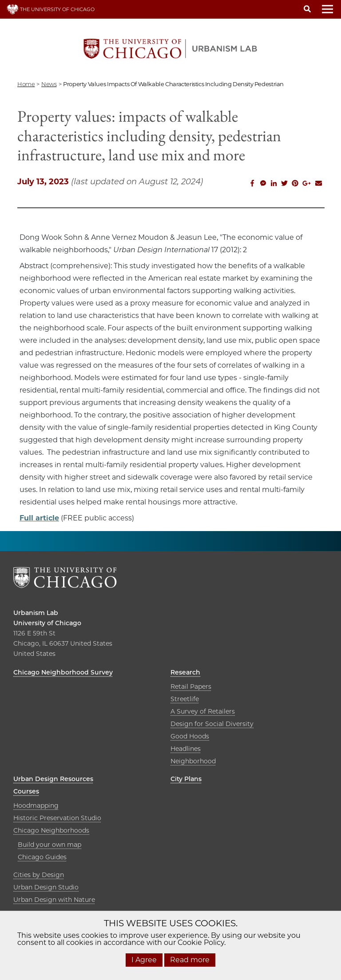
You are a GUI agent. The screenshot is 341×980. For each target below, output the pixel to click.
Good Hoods (190, 736)
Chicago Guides (42, 857)
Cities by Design (39, 875)
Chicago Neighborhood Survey (63, 672)
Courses (26, 791)
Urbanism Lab (36, 613)
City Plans (186, 779)
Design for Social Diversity (212, 724)
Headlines (186, 749)
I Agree (144, 960)
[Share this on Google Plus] (307, 184)
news (49, 84)
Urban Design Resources (53, 779)
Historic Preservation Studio (57, 818)
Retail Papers (191, 686)
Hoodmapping (36, 805)
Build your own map (50, 845)
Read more (190, 960)
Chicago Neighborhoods (51, 830)
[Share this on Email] (318, 184)
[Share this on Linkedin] (274, 184)
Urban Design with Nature (54, 900)
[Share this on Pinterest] (295, 184)
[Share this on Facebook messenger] (263, 184)
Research (185, 672)
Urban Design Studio (46, 887)
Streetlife (185, 699)
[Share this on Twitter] (284, 184)
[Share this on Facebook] (252, 184)
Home (26, 84)
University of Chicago (47, 623)
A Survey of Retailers (203, 711)
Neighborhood (193, 761)
